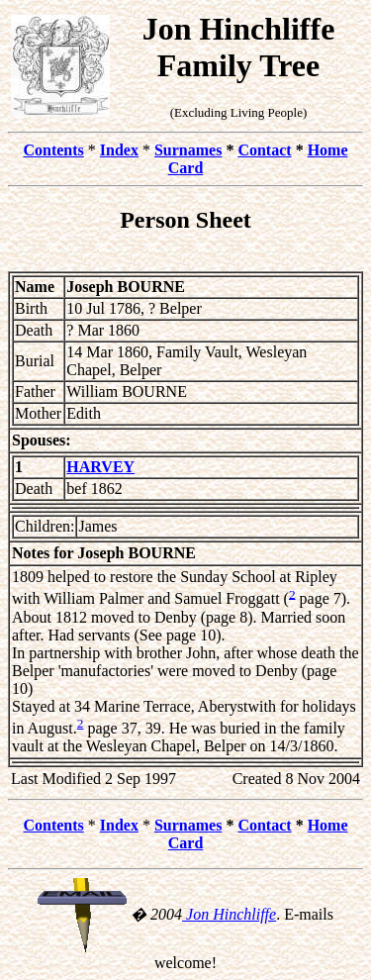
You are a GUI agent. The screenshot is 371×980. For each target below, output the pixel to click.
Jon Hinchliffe (229, 914)
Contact (264, 150)
